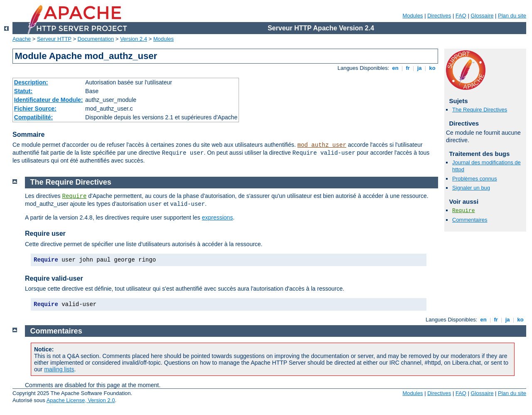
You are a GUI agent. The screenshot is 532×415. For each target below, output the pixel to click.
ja (419, 68)
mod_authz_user (322, 145)
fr (408, 68)
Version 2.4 (134, 39)
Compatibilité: (33, 117)
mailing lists (59, 369)
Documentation (96, 39)
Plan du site (512, 16)
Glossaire (482, 16)
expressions (218, 217)
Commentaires (470, 220)
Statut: (23, 91)
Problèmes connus (475, 179)
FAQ (461, 16)
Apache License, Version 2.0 (81, 400)
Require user (45, 233)
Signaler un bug (471, 188)
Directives (439, 16)
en (395, 68)
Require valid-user (54, 278)
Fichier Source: (35, 109)
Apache (22, 39)
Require (464, 211)
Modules (413, 16)
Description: (31, 82)
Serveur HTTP (54, 39)
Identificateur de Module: (49, 100)
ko (432, 68)
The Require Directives (480, 110)
